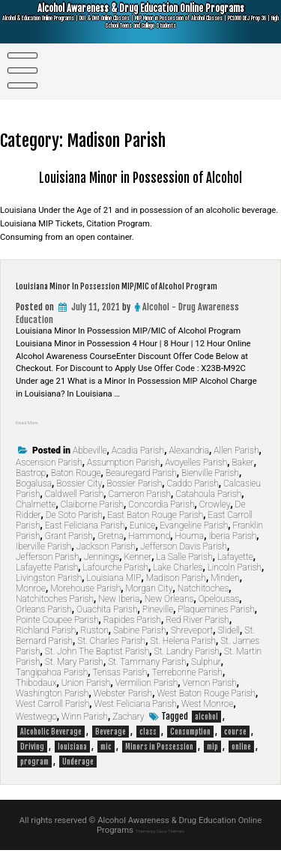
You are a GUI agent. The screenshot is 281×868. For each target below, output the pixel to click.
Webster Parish (123, 711)
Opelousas (219, 617)
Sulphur (206, 680)
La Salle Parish (184, 575)
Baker (242, 480)
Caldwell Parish (75, 512)
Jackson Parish (106, 564)
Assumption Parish (124, 480)
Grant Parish (69, 554)
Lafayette (235, 575)
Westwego (36, 735)
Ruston (95, 648)
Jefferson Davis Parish (184, 564)
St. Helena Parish (183, 659)
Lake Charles (178, 585)
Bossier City (79, 501)
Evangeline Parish (194, 543)
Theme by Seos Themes (160, 848)
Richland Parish (46, 648)
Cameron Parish (140, 512)
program (34, 780)
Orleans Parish (44, 627)
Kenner (138, 575)
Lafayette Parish (47, 585)
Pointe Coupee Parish (57, 638)
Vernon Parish (210, 701)
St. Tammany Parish (147, 680)
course (235, 750)
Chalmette (36, 522)
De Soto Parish (74, 533)
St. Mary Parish (74, 680)
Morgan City (149, 606)
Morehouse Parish (85, 606)
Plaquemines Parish (216, 627)
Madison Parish (176, 596)
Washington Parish (52, 711)
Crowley (215, 522)
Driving (32, 765)
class (148, 750)
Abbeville (90, 468)
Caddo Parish (192, 501)
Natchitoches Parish (55, 617)
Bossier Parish (135, 501)
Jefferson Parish (48, 575)
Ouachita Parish (107, 627)
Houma (189, 554)
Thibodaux (36, 701)
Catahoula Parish (208, 512)
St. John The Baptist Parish (97, 669)
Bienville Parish (210, 491)
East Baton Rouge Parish (155, 533)
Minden (225, 596)
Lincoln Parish (235, 585)
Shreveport (192, 648)
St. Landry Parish (187, 669)
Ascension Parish (49, 480)
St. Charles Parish (111, 659)
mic (106, 765)
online (241, 765)
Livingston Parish (49, 596)
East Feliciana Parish (85, 543)
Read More (36, 440)
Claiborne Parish (92, 522)
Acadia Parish (138, 468)
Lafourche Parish (116, 585)
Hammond (149, 554)
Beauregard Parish (141, 491)
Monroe (31, 606)
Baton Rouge (76, 491)
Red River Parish (197, 638)
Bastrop (31, 491)
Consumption (190, 750)
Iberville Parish (43, 564)
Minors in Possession (159, 765)
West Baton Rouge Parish (206, 711)
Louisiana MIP (114, 596)
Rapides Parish (132, 638)
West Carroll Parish (52, 722)
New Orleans (169, 617)
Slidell (229, 648)
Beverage (111, 750)
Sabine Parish (139, 648)
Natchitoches (203, 606)
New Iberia (119, 617)
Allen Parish (236, 468)
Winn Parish (85, 735)
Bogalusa (34, 501)
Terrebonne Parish (187, 690)
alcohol (206, 735)
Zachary (128, 735)
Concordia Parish (161, 522)
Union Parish (86, 701)
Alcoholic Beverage (51, 750)
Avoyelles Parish (196, 480)
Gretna (111, 554)
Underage (78, 780)
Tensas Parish (120, 690)
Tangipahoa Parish (52, 690)
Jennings (102, 575)
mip (212, 765)
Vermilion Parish (147, 701)
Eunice (142, 543)
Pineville (158, 627)
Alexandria (189, 468)
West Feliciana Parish (136, 722)
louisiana (72, 765)
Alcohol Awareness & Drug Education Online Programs (141, 24)
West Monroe (207, 722)
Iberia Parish (232, 554)
